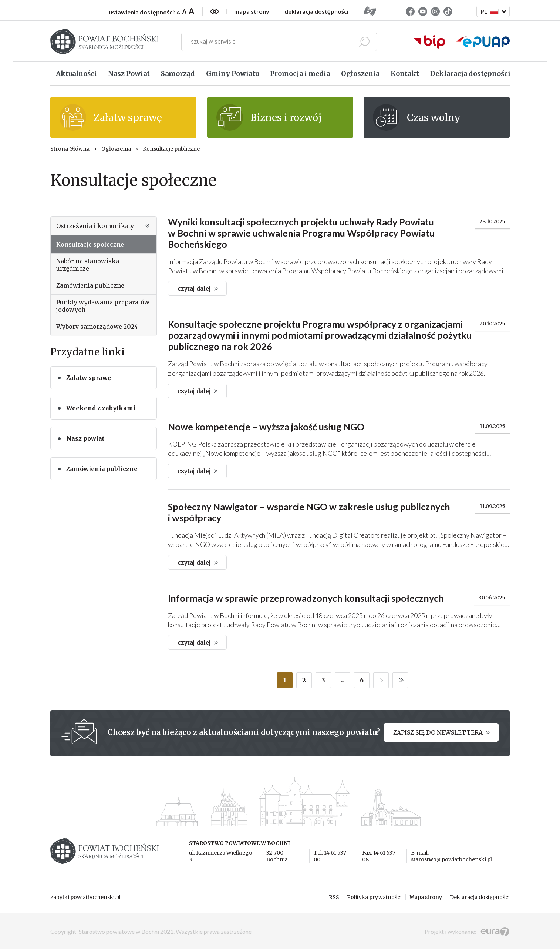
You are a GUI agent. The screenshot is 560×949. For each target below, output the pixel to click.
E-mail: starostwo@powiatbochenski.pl (451, 856)
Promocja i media (300, 73)
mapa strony (252, 11)
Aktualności (76, 73)
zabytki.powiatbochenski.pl (85, 897)
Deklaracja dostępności (470, 73)
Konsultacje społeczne (90, 244)
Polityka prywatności (374, 897)
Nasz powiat (85, 438)
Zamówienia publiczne (90, 285)
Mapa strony (426, 897)
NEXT (381, 680)
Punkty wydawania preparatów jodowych (103, 306)
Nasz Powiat (129, 73)
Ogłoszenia (360, 73)
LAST (400, 680)
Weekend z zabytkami (101, 408)
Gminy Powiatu (232, 73)
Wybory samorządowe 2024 (97, 327)
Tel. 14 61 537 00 (330, 856)
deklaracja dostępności (316, 11)
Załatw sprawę (89, 378)
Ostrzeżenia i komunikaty (104, 226)
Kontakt (405, 73)
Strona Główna (70, 149)
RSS (334, 897)
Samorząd (178, 73)
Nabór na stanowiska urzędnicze (88, 265)
